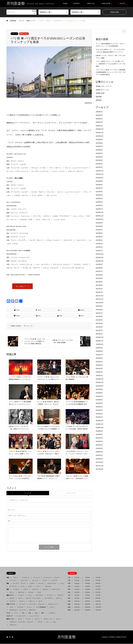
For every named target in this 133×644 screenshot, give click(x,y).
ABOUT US (92, 3)
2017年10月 (100, 469)
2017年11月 (100, 466)
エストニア (35, 581)
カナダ (20, 619)
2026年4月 (99, 115)
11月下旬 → (99, 607)
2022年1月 (99, 292)
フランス (14, 34)
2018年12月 (100, 421)
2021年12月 (100, 296)
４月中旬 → (88, 586)
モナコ (30, 586)
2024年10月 (100, 178)
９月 (70, 601)
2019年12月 (100, 379)
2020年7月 (99, 355)
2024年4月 (99, 198)
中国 (30, 613)
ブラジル (40, 622)
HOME (65, 3)
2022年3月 (99, 285)
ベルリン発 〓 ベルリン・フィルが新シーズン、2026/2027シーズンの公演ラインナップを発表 (111, 64)
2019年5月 (99, 403)
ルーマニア (50, 595)
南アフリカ (33, 610)
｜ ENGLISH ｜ (106, 3)
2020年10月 (100, 344)
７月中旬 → (88, 595)
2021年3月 (99, 327)
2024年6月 (99, 192)
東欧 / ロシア (11, 595)
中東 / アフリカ (11, 604)
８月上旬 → (77, 598)
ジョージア (22, 604)
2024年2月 (99, 205)
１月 (70, 578)
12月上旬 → (78, 610)
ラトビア (45, 581)
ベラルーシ (31, 601)
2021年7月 (99, 313)
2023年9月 (99, 223)
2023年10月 (100, 219)
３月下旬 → (98, 584)
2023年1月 (99, 251)
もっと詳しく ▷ (22, 286)
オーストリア (13, 586)
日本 (23, 613)
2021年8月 (99, 310)
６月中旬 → (88, 592)
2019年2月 (99, 414)
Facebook (10, 637)
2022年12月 (100, 254)
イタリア (26, 589)
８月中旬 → (88, 598)
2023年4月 (99, 240)
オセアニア (10, 616)
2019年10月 (100, 386)
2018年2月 (99, 455)
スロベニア (35, 589)
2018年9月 (99, 431)
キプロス (31, 592)
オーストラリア (21, 616)
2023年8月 (99, 226)
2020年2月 (99, 372)
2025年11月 (100, 133)
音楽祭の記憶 (100, 93)
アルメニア (41, 604)
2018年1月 (99, 459)
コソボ (20, 598)
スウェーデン (24, 581)
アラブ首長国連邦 (41, 607)
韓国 (43, 613)
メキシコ (37, 619)
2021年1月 (99, 334)
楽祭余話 (99, 100)
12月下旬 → (99, 610)
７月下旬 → (98, 595)
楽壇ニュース (24, 34)
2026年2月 (99, 122)
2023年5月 (99, 237)
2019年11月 (100, 382)
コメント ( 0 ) (28, 493)
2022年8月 (99, 268)
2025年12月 (100, 129)
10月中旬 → (88, 604)
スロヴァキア (39, 595)
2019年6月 (99, 400)
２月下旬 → (98, 581)
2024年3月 (99, 202)
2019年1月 (99, 417)
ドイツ (62, 584)
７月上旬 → (77, 595)
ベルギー (32, 584)
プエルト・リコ (48, 619)
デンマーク (36, 578)
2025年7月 (99, 146)
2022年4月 (99, 282)
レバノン (30, 607)
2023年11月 (100, 216)
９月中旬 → (88, 601)
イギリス (15, 578)
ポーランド (59, 598)
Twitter (7, 637)
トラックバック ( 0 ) (70, 493)
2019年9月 (99, 389)
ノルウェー (57, 578)
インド (16, 613)
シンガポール (51, 613)
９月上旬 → (77, 601)
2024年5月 (99, 195)
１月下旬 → (98, 578)
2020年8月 (99, 351)
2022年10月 (100, 261)
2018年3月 (99, 452)
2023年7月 (99, 230)
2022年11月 (100, 258)
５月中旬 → (88, 589)
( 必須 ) (12, 510)
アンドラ (15, 584)
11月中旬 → (88, 607)
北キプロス (21, 592)
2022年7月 (99, 271)
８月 (70, 598)
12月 (70, 610)
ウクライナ (12, 601)
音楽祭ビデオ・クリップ (104, 86)
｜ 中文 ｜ (122, 3)
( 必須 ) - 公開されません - (17, 515)
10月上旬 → (78, 604)
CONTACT (77, 3)
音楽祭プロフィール (102, 90)
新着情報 (13, 21)
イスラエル (20, 607)
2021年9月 (99, 306)
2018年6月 (99, 441)
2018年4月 (99, 448)
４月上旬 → (77, 586)
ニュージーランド (34, 616)
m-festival (18, 326)
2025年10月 (100, 136)
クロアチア (45, 589)
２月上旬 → (77, 581)
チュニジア (23, 610)
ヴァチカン (16, 589)
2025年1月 (99, 167)
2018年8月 (99, 434)
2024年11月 (100, 174)
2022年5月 (99, 278)
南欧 (8, 589)
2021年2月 (99, 330)
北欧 (8, 578)
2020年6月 (99, 358)
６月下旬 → (98, 592)
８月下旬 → (98, 598)
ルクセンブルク (52, 584)
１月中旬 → (88, 578)
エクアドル (21, 622)
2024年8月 (99, 185)
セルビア (12, 598)
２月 (70, 581)
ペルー (55, 622)
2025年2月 (99, 164)
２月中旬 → (88, 581)
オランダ (41, 584)
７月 (70, 595)
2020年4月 (99, 365)
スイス (23, 586)
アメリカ (28, 619)
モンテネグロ (48, 598)
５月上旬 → (77, 589)
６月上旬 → (77, 592)
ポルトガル (48, 586)
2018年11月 (100, 424)
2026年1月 (99, 126)
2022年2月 (99, 289)
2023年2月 (99, 247)
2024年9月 (99, 181)
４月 (70, 586)
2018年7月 (99, 438)
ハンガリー (21, 595)
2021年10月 (100, 303)
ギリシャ (12, 592)
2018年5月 (99, 445)
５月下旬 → (98, 589)
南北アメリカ (11, 619)
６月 (70, 592)
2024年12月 (100, 171)
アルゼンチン (12, 625)
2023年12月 (100, 212)
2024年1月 (99, 209)
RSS (13, 637)
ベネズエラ (12, 622)
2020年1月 (99, 375)
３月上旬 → (77, 584)
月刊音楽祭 (67, 637)
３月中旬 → (88, 584)
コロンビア (30, 622)
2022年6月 (99, 275)
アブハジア (32, 604)
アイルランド (26, 578)
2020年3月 (99, 369)
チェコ (30, 595)
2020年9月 (99, 348)
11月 (70, 607)
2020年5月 (99, 362)
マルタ (39, 592)
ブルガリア (60, 595)
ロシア (40, 601)
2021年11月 (100, 299)
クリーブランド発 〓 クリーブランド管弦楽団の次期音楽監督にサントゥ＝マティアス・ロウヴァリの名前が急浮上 (111, 72)
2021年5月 (99, 320)
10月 (70, 604)
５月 (70, 589)
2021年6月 (99, 316)
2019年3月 (99, 410)
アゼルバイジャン (53, 604)
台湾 (36, 613)
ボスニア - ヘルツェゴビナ (33, 598)
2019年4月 (99, 407)
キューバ (59, 619)
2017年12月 (100, 462)
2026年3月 (99, 119)
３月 (70, 584)
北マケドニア (56, 589)
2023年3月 (99, 244)
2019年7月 (99, 396)
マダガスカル (12, 610)
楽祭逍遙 (99, 97)
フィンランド (13, 581)
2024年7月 (99, 188)
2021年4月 (99, 323)
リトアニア (54, 581)
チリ (47, 622)
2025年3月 (99, 160)
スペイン (39, 586)
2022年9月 (99, 264)
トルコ (11, 607)
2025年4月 (99, 157)
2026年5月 (99, 112)
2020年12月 (100, 337)
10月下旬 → (99, 604)
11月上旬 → (78, 607)
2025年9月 (99, 140)
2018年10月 (100, 428)
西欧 (8, 584)
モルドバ (22, 601)
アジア (9, 613)
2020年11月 (100, 341)
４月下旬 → (98, 586)
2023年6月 (99, 233)
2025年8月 (99, 143)
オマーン (52, 607)
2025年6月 (99, 150)
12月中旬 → (88, 610)
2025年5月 (99, 153)
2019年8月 (99, 393)
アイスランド (47, 578)
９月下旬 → (98, 601)
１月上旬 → (77, 578)
